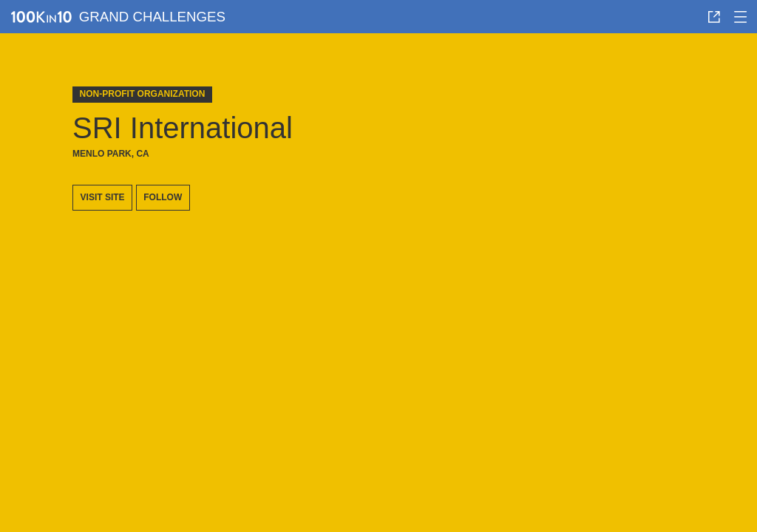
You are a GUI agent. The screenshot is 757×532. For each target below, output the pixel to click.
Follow (163, 197)
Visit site (103, 197)
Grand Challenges (152, 17)
